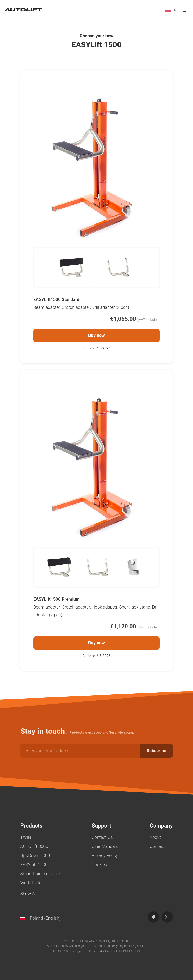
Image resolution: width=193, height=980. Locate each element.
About (155, 837)
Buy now (96, 335)
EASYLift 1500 (34, 865)
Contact (157, 846)
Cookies (99, 865)
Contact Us (102, 837)
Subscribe (156, 751)
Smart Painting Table (40, 874)
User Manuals (105, 846)
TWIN (26, 837)
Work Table (31, 883)
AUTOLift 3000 (34, 846)
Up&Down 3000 (35, 855)
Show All (28, 894)
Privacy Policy (105, 855)
